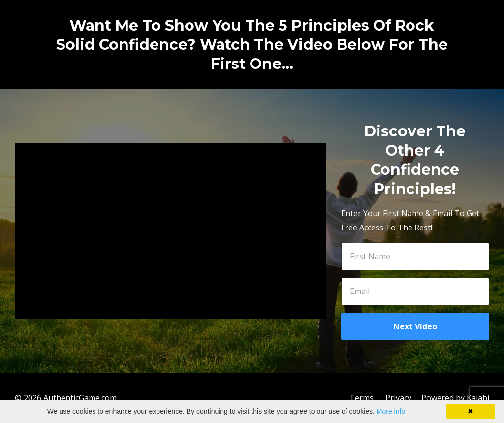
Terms (362, 398)
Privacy (398, 398)
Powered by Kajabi (455, 398)
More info (391, 411)
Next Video (415, 326)
